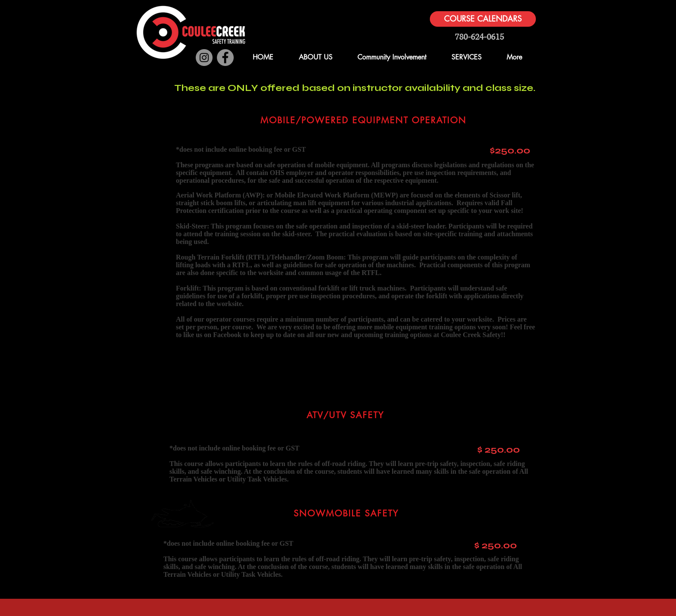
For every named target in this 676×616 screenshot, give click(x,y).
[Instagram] (204, 58)
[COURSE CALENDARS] (483, 19)
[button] (542, 36)
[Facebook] (225, 58)
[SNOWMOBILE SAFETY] (347, 513)
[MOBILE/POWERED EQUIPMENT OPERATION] (364, 120)
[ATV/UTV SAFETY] (346, 415)
